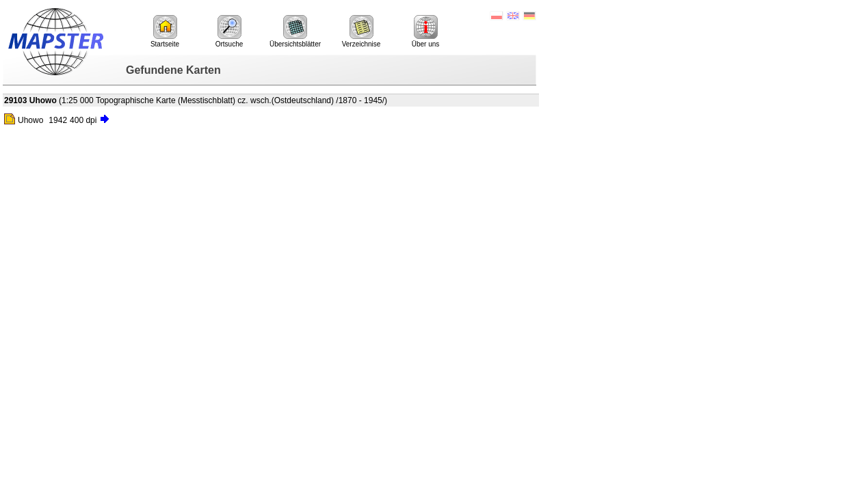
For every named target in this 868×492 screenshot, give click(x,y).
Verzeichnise (361, 31)
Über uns (426, 31)
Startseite (165, 31)
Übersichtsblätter (295, 31)
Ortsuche (229, 31)
